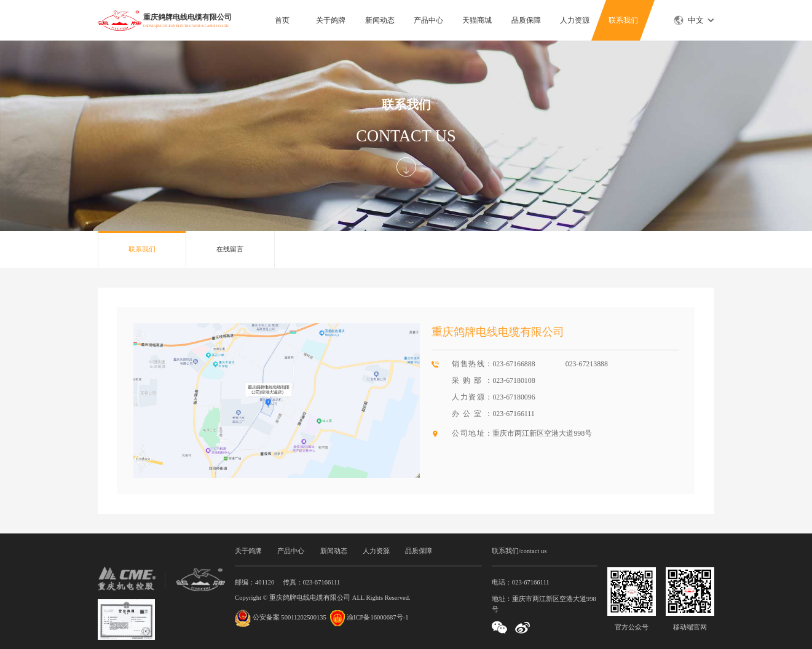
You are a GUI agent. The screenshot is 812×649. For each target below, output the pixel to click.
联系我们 (623, 20)
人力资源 (575, 20)
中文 (696, 20)
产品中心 (428, 20)
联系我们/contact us (519, 551)
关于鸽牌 (331, 20)
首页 (282, 20)
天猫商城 (477, 20)
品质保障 (526, 20)
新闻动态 (380, 20)
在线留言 (230, 249)
